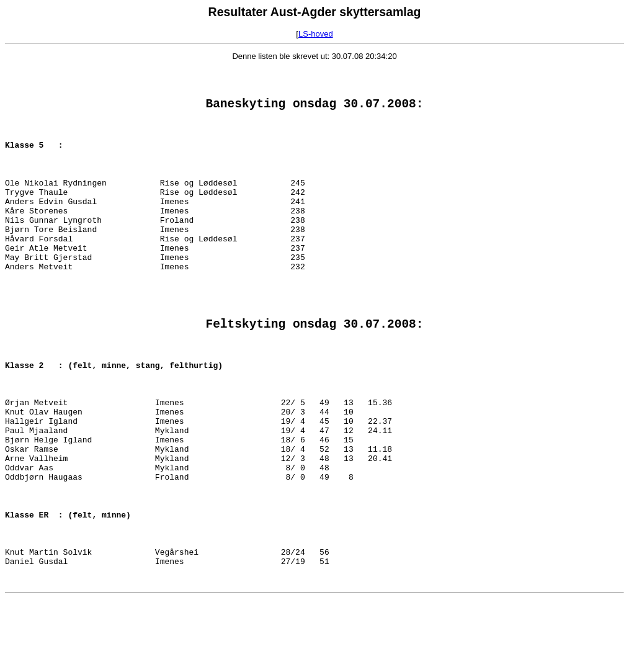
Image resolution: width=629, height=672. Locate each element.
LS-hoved (316, 34)
